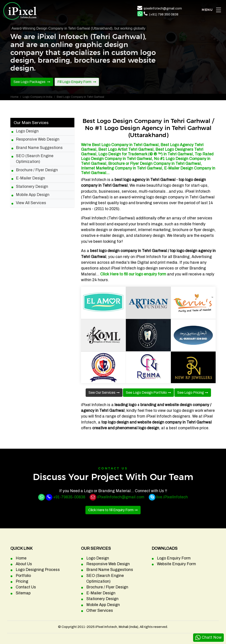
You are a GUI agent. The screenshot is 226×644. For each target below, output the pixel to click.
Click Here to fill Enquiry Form (111, 510)
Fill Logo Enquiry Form (75, 82)
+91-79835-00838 (69, 497)
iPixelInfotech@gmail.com (121, 497)
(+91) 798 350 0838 (164, 14)
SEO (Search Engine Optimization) (35, 159)
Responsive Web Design (38, 139)
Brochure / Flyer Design (37, 170)
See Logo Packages (30, 82)
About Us (24, 564)
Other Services (100, 611)
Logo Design (27, 131)
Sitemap (23, 593)
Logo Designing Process (38, 570)
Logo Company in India (38, 97)
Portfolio (23, 576)
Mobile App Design (33, 195)
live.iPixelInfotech (172, 497)
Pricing (22, 581)
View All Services (31, 203)
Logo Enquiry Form (174, 558)
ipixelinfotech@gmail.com (163, 8)
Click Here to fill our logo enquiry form (133, 274)
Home (14, 97)
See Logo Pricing (191, 393)
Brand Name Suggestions (39, 148)
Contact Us (26, 587)
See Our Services (102, 393)
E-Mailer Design (30, 178)
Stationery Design (32, 187)
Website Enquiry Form (176, 564)
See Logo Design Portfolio (146, 393)
